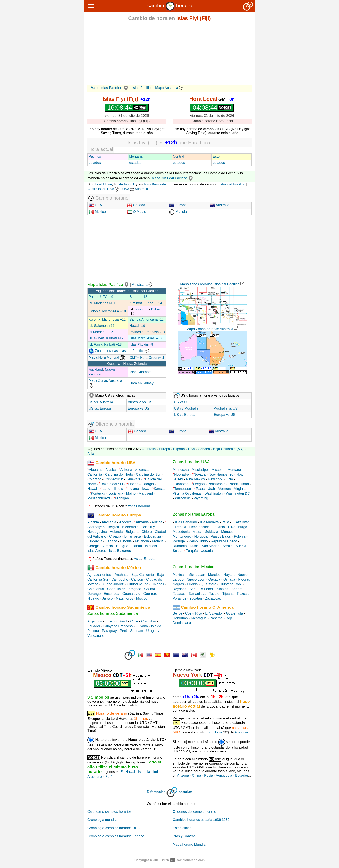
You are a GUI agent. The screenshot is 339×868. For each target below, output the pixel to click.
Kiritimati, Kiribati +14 (146, 303)
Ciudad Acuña (138, 584)
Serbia (227, 546)
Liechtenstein (200, 527)
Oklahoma (181, 484)
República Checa (224, 541)
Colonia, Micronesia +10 (107, 311)
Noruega (201, 536)
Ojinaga (229, 579)
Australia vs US (226, 408)
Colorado (94, 479)
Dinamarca (132, 536)
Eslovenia (95, 541)
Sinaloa (223, 589)
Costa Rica (194, 613)
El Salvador (214, 613)
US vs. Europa (100, 408)
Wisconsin (183, 498)
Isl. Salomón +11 (102, 326)
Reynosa (180, 589)
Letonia (181, 527)
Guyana (142, 626)
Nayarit (229, 575)
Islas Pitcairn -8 (141, 345)
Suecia (241, 546)
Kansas (159, 489)
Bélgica (113, 527)
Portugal (179, 541)
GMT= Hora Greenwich (147, 358)
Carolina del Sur (148, 474)
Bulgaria (132, 532)
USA (95, 205)
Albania (93, 522)
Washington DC (238, 493)
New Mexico (195, 479)
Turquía (192, 551)
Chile (134, 621)
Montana (234, 470)
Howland (141, 309)
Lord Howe (103, 184)
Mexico (97, 438)
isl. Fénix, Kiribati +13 (105, 345)
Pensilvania (217, 484)
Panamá (216, 618)
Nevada (200, 474)
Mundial (178, 212)
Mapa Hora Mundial (107, 357)
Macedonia (181, 532)
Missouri (218, 470)
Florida (133, 484)
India (157, 772)
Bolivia (110, 621)
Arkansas (142, 470)
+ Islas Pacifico (141, 88)
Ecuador (94, 626)
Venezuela (95, 636)
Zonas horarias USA (191, 462)
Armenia (142, 522)
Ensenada (112, 594)
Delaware (133, 479)
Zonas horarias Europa (194, 514)
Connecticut (114, 479)
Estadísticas (182, 828)
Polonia (240, 536)
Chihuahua (96, 589)
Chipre (147, 532)
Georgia (148, 484)
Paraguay (110, 631)
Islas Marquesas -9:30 (146, 338)
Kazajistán (242, 522)
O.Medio (137, 212)
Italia (225, 522)
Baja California (143, 575)
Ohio (229, 479)
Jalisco (107, 598)
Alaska (111, 470)
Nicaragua (199, 618)
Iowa (146, 489)
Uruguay (153, 631)
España (179, 449)
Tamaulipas (197, 594)
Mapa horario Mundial (189, 844)
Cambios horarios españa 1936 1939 (201, 820)
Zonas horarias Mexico (193, 567)
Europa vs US (138, 408)
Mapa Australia (169, 88)
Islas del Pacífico (232, 184)
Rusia (194, 546)
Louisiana (116, 493)
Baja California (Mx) (228, 449)
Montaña (136, 156)
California (95, 474)
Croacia (115, 536)
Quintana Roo (230, 584)
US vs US (181, 402)
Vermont (225, 489)
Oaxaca (214, 579)
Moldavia (211, 532)
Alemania (109, 522)
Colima (150, 589)
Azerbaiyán (96, 527)
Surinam (137, 631)
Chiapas (158, 584)
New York (215, 479)
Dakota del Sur (112, 484)
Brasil (123, 621)
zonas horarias (139, 506)
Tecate (214, 594)
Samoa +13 (138, 297)
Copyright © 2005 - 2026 (152, 860)
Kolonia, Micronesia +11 (107, 319)
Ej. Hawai (128, 772)
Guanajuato (131, 594)
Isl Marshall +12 (101, 332)
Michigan (122, 498)
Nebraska (182, 474)
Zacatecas (213, 598)
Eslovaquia (152, 536)
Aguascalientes (99, 575)
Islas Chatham (141, 372)
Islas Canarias (186, 522)
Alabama (96, 470)
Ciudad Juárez (113, 584)
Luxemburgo (237, 527)
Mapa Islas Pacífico (109, 284)
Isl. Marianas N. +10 (104, 303)
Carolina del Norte (118, 474)
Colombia (149, 621)
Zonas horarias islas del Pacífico (119, 351)
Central (179, 156)
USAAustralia (135, 189)
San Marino (211, 546)
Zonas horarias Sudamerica (113, 613)
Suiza (177, 551)
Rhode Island (239, 484)
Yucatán (196, 598)
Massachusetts (99, 498)
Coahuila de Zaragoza (124, 589)
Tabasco (179, 594)
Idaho (106, 489)
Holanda (116, 532)
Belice (177, 613)
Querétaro (209, 584)
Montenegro (182, 536)
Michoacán (197, 575)
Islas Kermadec (156, 184)
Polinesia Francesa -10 (147, 332)
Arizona (126, 470)
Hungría (122, 546)
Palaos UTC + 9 (101, 297)
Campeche (120, 579)
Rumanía (180, 546)
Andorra (125, 522)
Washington (214, 493)
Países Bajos (221, 536)
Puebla (192, 584)
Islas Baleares (120, 551)
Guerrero (150, 594)
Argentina (95, 621)
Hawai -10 (137, 326)
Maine (131, 493)
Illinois (118, 489)
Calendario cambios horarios (109, 812)
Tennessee (183, 489)
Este (216, 156)
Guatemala (234, 613)
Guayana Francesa (118, 626)
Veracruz (180, 598)
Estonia (126, 541)
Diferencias (156, 792)
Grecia (108, 546)
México (97, 212)
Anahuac (121, 575)
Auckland (96, 370)
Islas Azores (97, 551)
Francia (158, 541)
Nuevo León (196, 579)
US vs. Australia (101, 402)
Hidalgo (93, 598)
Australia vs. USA (103, 189)
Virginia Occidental (187, 493)
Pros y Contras (184, 836)
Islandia (151, 546)
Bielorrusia (130, 527)
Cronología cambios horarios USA (114, 828)
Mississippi (200, 470)
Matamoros (125, 598)
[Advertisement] (169, 54)
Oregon (199, 484)
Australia (220, 205)
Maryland (146, 493)
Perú (123, 631)
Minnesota (181, 470)
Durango (94, 594)
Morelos (214, 575)
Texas (200, 489)
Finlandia (142, 541)
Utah (211, 489)
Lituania (219, 527)
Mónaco (227, 532)
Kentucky (98, 493)
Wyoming (201, 498)
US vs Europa (185, 415)
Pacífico (95, 156)
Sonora (237, 589)
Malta (197, 532)
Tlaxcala (243, 594)
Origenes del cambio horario (194, 812)
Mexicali (179, 575)
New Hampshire (221, 474)
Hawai (92, 489)
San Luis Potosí (201, 589)
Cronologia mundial (102, 820)
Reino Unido (198, 541)
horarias (185, 792)
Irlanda (137, 546)
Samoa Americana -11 (147, 319)
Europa (178, 205)
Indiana (133, 489)
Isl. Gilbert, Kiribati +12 (106, 338)
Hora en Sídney (142, 383)
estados (95, 163)
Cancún (137, 579)
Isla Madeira (209, 522)
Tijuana (228, 594)
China (197, 775)
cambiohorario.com (190, 860)
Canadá (136, 205)
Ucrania (207, 551)
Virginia (240, 489)
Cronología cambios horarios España (116, 836)
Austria (157, 522)
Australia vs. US (140, 402)
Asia (91, 454)
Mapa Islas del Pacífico (173, 178)
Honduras (180, 618)
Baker (155, 309)
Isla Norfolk (126, 184)
